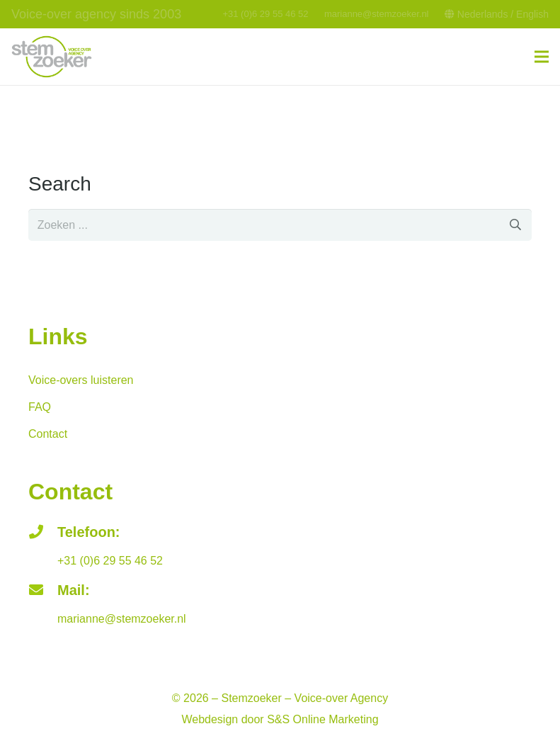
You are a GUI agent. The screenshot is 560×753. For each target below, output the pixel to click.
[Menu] (542, 57)
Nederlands (483, 14)
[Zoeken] (516, 225)
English (532, 14)
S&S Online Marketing (322, 719)
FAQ (40, 407)
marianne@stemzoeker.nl (377, 14)
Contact (48, 434)
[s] (280, 225)
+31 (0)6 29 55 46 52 (265, 14)
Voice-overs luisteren (81, 380)
